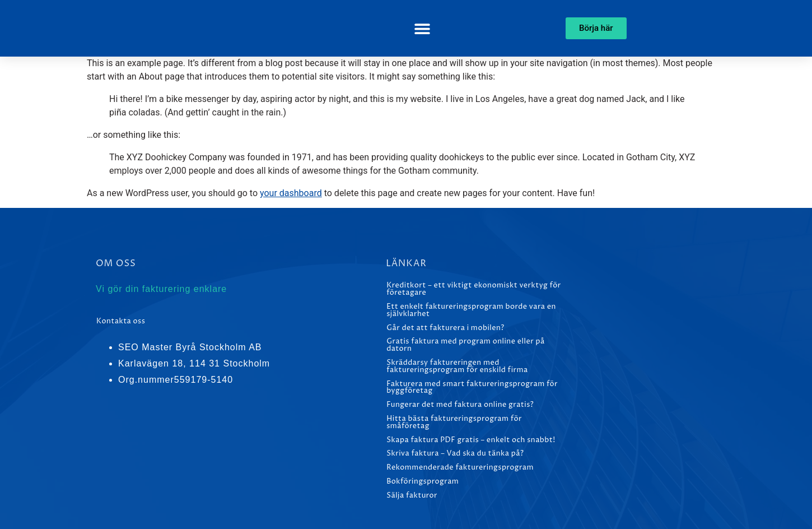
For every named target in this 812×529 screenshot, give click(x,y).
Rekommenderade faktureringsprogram (460, 468)
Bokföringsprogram (423, 482)
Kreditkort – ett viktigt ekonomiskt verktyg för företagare (474, 289)
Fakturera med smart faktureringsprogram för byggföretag (472, 388)
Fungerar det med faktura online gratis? (460, 405)
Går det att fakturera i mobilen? (445, 328)
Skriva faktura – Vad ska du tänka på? (455, 454)
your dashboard (291, 193)
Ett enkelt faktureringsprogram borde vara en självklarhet (471, 310)
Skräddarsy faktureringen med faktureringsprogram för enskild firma (457, 366)
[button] (422, 28)
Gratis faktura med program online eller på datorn (465, 345)
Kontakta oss (121, 321)
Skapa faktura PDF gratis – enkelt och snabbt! (471, 440)
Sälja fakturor (412, 496)
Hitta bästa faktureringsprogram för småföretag (454, 423)
